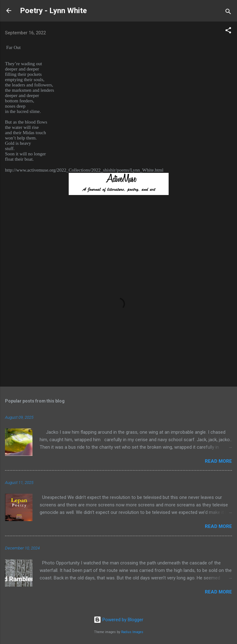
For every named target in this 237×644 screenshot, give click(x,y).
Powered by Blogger (118, 620)
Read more (218, 461)
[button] (228, 31)
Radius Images (132, 632)
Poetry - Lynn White (53, 11)
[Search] (228, 13)
